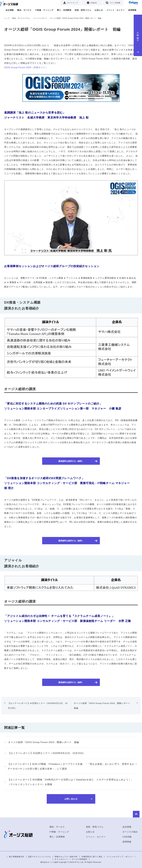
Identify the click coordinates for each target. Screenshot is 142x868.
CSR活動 (127, 837)
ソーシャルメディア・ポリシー (120, 857)
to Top (134, 813)
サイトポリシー (61, 859)
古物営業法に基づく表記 (92, 857)
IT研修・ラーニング (44, 10)
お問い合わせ (138, 42)
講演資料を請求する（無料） (71, 461)
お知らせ (99, 10)
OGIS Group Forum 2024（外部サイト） (26, 67)
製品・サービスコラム (21, 18)
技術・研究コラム (83, 10)
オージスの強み (130, 832)
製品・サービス (24, 10)
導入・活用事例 (64, 10)
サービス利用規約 (79, 859)
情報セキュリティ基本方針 (66, 857)
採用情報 (132, 10)
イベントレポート (40, 18)
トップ (7, 18)
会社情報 (10, 10)
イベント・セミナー (116, 10)
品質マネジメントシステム (40, 857)
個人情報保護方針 (17, 857)
